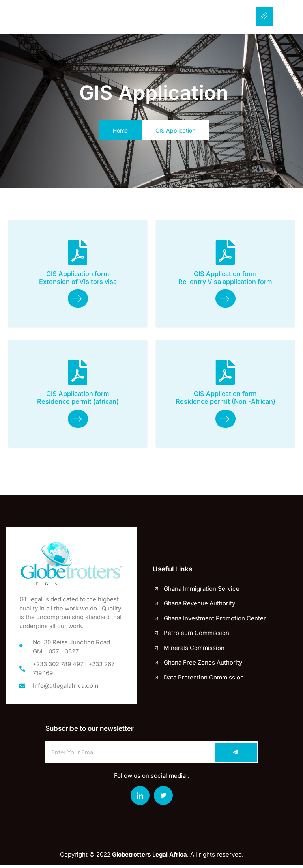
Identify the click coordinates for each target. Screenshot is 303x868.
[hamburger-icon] (265, 17)
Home (120, 130)
